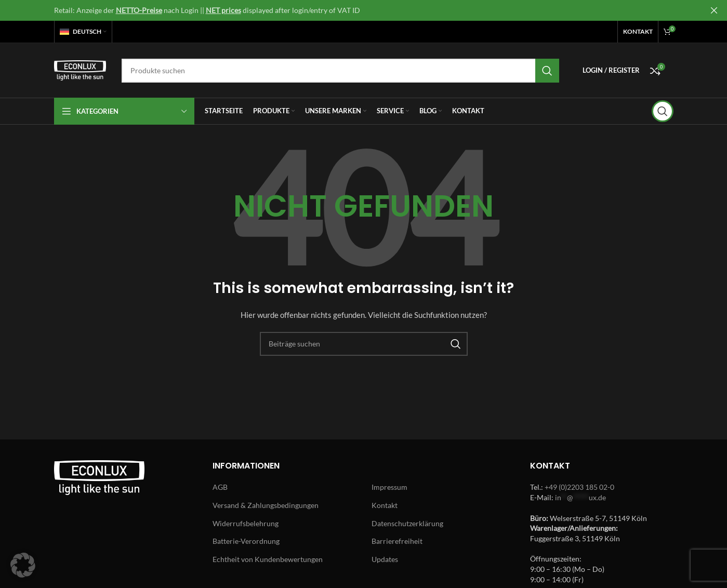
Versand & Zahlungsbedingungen (266, 505)
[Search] (340, 71)
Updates (385, 559)
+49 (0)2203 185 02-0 (579, 487)
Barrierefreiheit (397, 541)
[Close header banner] (714, 10)
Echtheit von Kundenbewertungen (268, 559)
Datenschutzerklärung (407, 523)
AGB (220, 487)
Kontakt (385, 505)
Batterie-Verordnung (246, 541)
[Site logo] (80, 69)
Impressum (389, 487)
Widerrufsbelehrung (246, 523)
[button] (23, 565)
